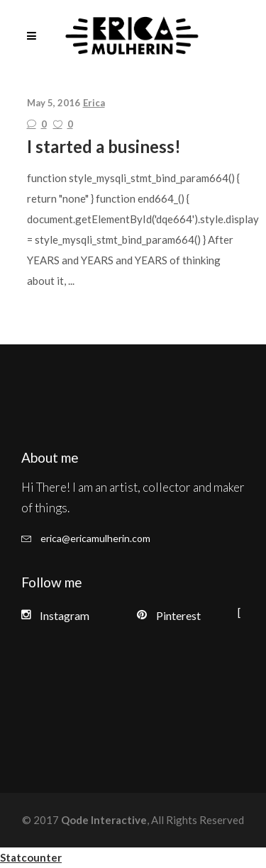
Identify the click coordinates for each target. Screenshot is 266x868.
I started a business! (104, 146)
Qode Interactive (103, 820)
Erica (94, 103)
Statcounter (31, 857)
